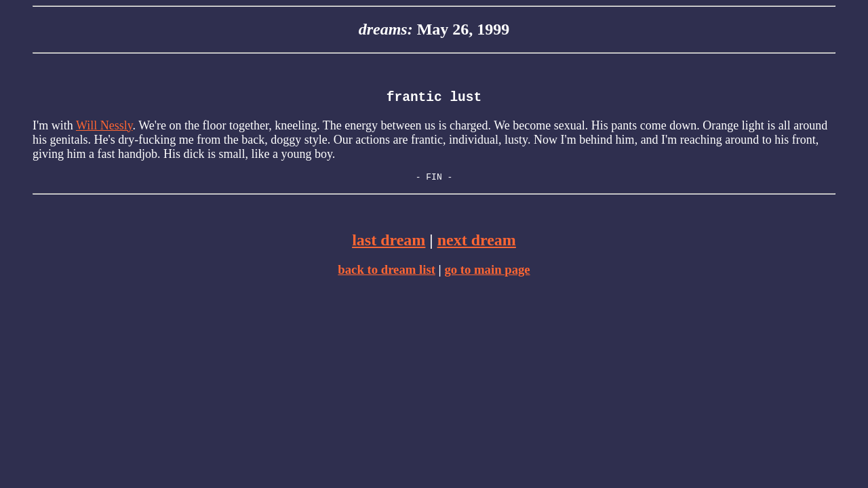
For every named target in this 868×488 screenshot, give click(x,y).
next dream (477, 245)
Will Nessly (104, 129)
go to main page (487, 275)
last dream (389, 245)
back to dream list (387, 275)
